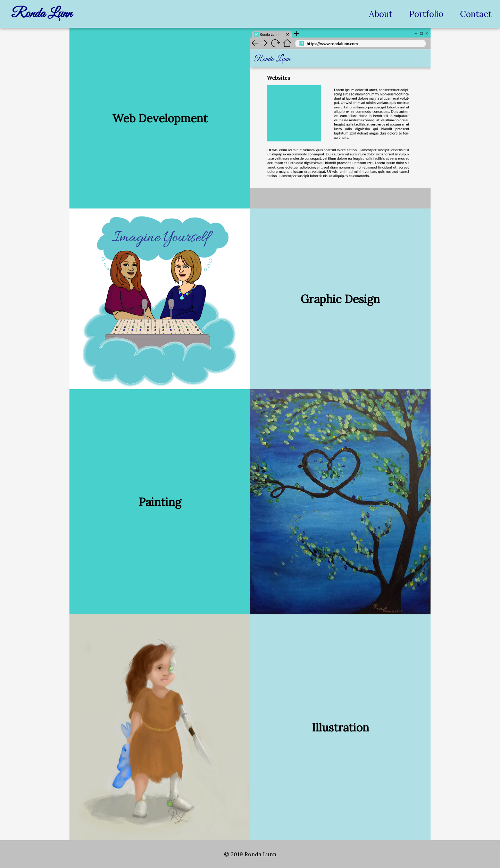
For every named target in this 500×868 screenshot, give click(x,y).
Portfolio (426, 14)
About (381, 14)
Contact (476, 14)
